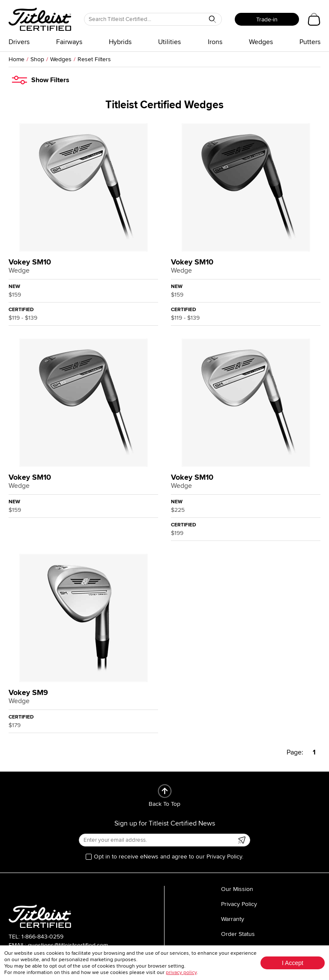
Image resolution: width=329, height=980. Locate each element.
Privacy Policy (239, 904)
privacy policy (181, 973)
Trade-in (267, 19)
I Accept (293, 963)
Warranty (233, 919)
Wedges (261, 42)
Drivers (19, 42)
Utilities (169, 42)
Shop (37, 59)
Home (16, 59)
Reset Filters (94, 59)
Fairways (69, 42)
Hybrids (120, 42)
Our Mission (237, 889)
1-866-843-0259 (42, 937)
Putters (310, 42)
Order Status (238, 934)
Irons (215, 42)
